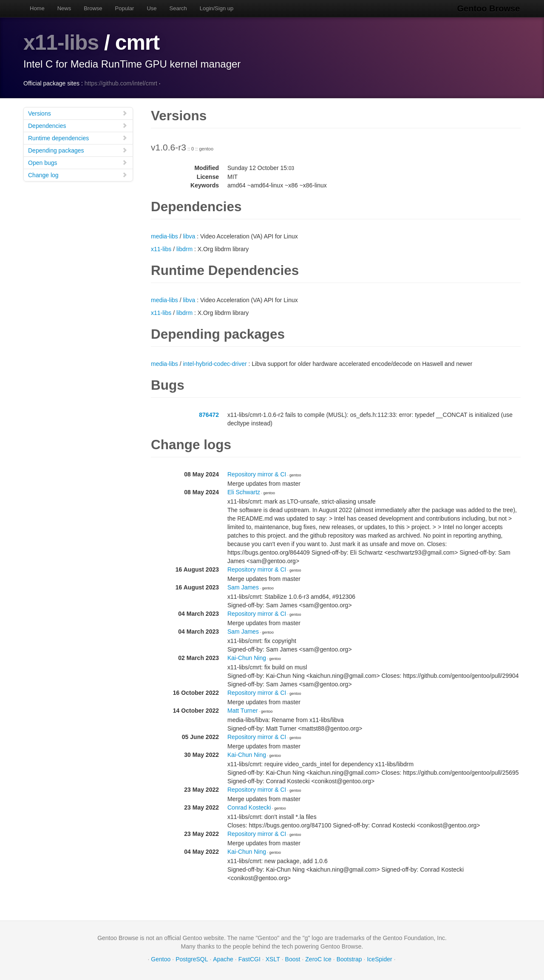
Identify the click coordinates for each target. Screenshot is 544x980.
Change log (78, 174)
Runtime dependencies (78, 137)
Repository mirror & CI (257, 474)
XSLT (273, 959)
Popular (125, 8)
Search (178, 8)
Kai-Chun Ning (247, 657)
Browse (93, 8)
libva (189, 236)
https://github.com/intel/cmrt (121, 83)
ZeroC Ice (318, 959)
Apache (223, 959)
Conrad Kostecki (249, 807)
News (64, 8)
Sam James (243, 587)
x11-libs (61, 42)
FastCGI (249, 959)
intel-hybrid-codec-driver (215, 363)
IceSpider (379, 959)
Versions (78, 113)
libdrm (184, 249)
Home (37, 8)
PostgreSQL (192, 959)
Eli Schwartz (244, 492)
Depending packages (78, 150)
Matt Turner (243, 710)
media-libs (164, 236)
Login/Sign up (217, 8)
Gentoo (161, 959)
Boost (293, 959)
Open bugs (78, 162)
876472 (209, 414)
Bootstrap (349, 959)
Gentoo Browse (489, 8)
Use (152, 8)
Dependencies (78, 125)
